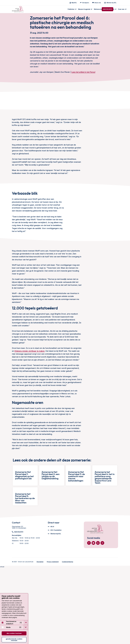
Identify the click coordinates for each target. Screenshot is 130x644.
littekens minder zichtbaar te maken (30, 398)
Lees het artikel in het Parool (83, 77)
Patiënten (30, 9)
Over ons (80, 9)
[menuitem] (30, 9)
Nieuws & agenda (43, 9)
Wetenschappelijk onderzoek (63, 9)
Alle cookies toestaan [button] (14, 633)
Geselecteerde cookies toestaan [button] (14, 640)
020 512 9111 (107, 9)
